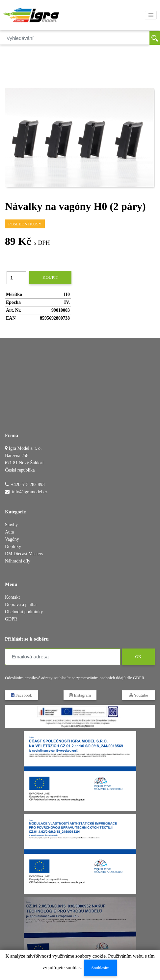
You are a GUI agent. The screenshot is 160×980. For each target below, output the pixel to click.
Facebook (22, 695)
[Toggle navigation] (151, 15)
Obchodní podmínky (24, 612)
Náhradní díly (18, 561)
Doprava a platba (21, 605)
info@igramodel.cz (30, 492)
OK (138, 657)
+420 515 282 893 (28, 485)
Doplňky (13, 547)
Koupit (50, 277)
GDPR (11, 619)
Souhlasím (100, 968)
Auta (9, 532)
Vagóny (12, 539)
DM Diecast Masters (24, 554)
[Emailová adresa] (63, 657)
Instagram (80, 695)
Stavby (11, 525)
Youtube (138, 695)
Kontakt (12, 597)
